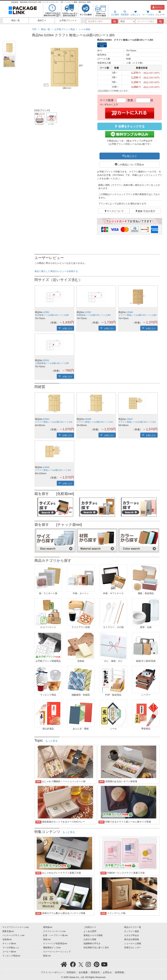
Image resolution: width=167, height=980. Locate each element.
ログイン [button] (158, 7)
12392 (88, 312)
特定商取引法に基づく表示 (96, 948)
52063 (46, 419)
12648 (130, 312)
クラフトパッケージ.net (54, 931)
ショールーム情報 (133, 944)
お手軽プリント (68, 20)
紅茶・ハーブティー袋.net (55, 935)
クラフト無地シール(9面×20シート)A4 (95, 422)
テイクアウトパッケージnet (16, 927)
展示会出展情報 (132, 939)
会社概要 (83, 972)
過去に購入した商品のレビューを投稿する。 (57, 271)
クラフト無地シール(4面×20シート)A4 (53, 470)
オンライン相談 (132, 931)
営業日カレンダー (133, 948)
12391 (46, 312)
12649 (46, 467)
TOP (34, 29)
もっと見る (51, 741)
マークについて (115, 211)
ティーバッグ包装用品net (55, 944)
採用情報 (119, 972)
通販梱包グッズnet (52, 948)
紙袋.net (47, 956)
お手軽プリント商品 (65, 29)
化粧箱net (7, 939)
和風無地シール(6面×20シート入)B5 (94, 315)
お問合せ (107, 972)
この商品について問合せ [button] (131, 164)
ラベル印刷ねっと (11, 948)
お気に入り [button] (131, 156)
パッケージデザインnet (13, 935)
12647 (130, 419)
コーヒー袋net (9, 952)
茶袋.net (47, 939)
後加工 (42, 20)
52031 (46, 360)
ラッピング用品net (11, 956)
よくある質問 (90, 931)
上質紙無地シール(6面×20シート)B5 (52, 363)
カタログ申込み (132, 935)
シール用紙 (84, 29)
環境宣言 (95, 972)
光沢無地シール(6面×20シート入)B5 (52, 315)
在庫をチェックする (129, 126)
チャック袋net (9, 944)
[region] (97, 29)
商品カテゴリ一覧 (133, 927)
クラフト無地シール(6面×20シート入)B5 (137, 315)
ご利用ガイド (90, 927)
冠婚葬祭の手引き (92, 944)
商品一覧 (15, 20)
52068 (88, 419)
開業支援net (8, 931)
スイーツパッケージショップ (57, 952)
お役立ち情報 (90, 939)
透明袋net (48, 927)
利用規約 (71, 972)
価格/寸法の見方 (146, 211)
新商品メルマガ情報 (93, 935)
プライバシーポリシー (52, 972)
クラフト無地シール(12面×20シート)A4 (53, 422)
